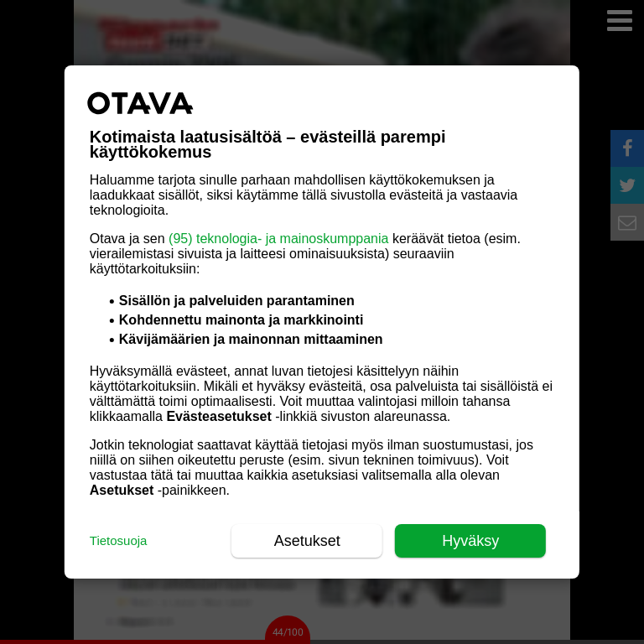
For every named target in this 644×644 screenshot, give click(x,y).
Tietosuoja (119, 540)
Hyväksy (470, 541)
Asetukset (307, 541)
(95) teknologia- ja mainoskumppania (278, 239)
